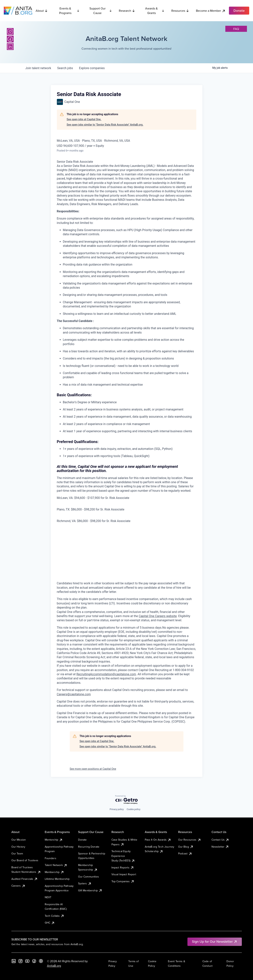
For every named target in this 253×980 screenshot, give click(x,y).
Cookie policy (134, 809)
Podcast (185, 853)
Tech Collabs (55, 916)
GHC (50, 923)
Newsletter (220, 847)
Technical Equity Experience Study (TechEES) (123, 856)
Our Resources (190, 840)
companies (92, 68)
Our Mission (19, 840)
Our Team (17, 853)
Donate (82, 840)
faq (236, 29)
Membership (54, 872)
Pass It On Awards (158, 840)
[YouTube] (27, 961)
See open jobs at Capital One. (84, 119)
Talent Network (56, 865)
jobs (65, 68)
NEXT (48, 897)
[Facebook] (10, 39)
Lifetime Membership (57, 879)
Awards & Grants (155, 11)
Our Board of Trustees (25, 860)
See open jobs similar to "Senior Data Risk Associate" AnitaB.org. (105, 125)
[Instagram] (10, 31)
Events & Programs (69, 11)
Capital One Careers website (158, 616)
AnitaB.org (54, 966)
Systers (85, 883)
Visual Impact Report (124, 874)
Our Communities (89, 877)
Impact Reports (123, 867)
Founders (51, 858)
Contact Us (220, 840)
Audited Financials (25, 879)
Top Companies (123, 881)
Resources (180, 11)
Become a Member (211, 11)
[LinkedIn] (10, 47)
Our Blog (186, 847)
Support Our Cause (101, 11)
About (42, 11)
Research (127, 11)
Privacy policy (117, 809)
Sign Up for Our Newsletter (215, 941)
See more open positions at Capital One (93, 769)
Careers (18, 886)
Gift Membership (90, 890)
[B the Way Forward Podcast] (41, 961)
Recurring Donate (89, 847)
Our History (18, 847)
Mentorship (54, 840)
